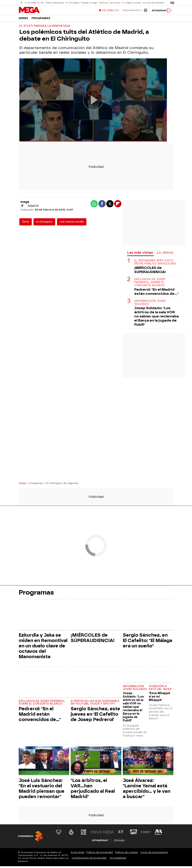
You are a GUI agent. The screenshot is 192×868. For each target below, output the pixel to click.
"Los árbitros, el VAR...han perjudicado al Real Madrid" (93, 790)
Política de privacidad (100, 854)
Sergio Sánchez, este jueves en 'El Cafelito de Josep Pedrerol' (95, 716)
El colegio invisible (132, 3)
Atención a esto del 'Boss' (160, 690)
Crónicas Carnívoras (110, 3)
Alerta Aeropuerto (55, 3)
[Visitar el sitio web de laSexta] (71, 834)
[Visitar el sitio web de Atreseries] (121, 834)
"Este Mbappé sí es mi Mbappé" (159, 698)
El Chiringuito (73, 3)
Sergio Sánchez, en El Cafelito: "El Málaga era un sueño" (147, 642)
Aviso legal (77, 854)
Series (23, 20)
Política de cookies (127, 854)
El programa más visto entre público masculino (155, 264)
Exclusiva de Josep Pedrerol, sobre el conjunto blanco (150, 284)
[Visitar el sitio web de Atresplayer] (102, 842)
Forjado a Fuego (89, 3)
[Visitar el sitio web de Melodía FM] (158, 834)
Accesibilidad (118, 860)
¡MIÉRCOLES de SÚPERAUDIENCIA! (150, 272)
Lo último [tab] (165, 254)
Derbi (26, 224)
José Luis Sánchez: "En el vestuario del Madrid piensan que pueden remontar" (42, 790)
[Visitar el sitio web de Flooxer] (120, 842)
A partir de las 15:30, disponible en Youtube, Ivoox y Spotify (95, 704)
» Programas (35, 485)
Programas (41, 20)
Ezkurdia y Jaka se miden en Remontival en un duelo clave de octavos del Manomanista (43, 648)
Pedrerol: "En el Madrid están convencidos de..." (156, 293)
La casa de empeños (153, 3)
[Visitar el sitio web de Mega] (109, 834)
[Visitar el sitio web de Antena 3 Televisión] (59, 834)
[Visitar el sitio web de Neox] (84, 834)
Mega (22, 485)
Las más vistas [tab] (140, 254)
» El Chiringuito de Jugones (61, 485)
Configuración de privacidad (89, 860)
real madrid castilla (72, 224)
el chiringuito (44, 224)
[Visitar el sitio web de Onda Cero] (134, 834)
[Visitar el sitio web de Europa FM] (146, 834)
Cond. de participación (154, 854)
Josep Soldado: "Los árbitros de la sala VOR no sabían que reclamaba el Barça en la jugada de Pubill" (157, 318)
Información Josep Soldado (150, 304)
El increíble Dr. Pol (34, 3)
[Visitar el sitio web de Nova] (96, 834)
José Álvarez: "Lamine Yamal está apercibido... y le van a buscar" (147, 790)
